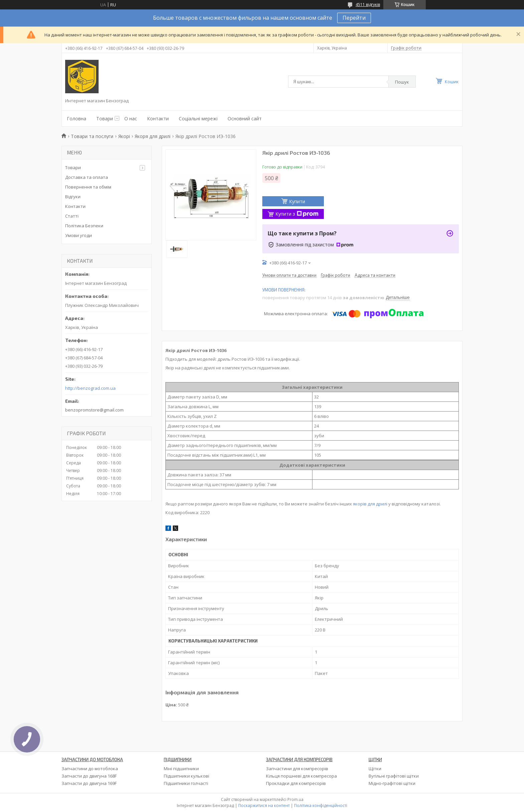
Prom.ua (295, 799)
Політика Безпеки (84, 226)
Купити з (297, 214)
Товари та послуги (92, 136)
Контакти (158, 119)
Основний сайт (245, 119)
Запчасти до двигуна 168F (89, 776)
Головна (77, 119)
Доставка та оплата (87, 177)
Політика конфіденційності (321, 805)
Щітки (375, 769)
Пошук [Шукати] (402, 82)
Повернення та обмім (88, 187)
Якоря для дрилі (153, 136)
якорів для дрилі (370, 504)
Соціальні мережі (198, 119)
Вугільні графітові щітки (394, 776)
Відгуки (73, 197)
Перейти (354, 18)
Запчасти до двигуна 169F (89, 783)
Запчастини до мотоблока (90, 769)
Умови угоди (79, 235)
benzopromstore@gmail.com (94, 410)
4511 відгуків (368, 5)
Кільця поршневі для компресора (301, 776)
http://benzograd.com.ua (90, 388)
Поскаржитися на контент (264, 805)
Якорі (124, 136)
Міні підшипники (181, 769)
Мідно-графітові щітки (392, 783)
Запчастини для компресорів (297, 769)
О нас (131, 119)
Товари (105, 119)
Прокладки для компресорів (296, 783)
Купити (297, 201)
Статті (72, 216)
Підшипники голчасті (186, 783)
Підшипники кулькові (186, 776)
